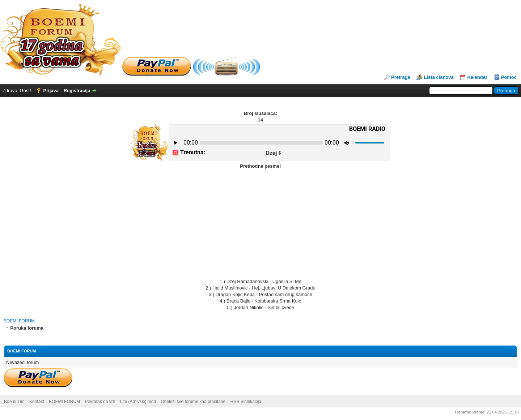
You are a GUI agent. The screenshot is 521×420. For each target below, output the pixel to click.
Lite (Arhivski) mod (138, 402)
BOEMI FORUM (19, 321)
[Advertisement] (260, 224)
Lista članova (439, 77)
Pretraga (401, 77)
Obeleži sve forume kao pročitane (193, 402)
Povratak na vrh (100, 402)
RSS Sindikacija (246, 402)
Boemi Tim (14, 402)
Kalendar (477, 77)
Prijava (51, 91)
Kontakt (37, 402)
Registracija (77, 91)
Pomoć (509, 77)
